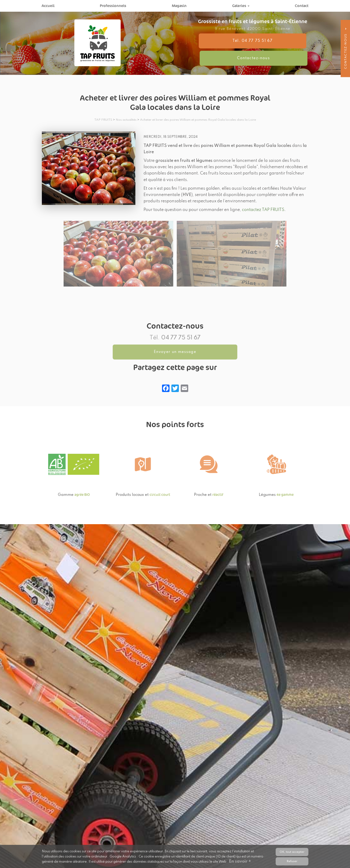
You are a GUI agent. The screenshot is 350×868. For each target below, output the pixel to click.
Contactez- (284, 50)
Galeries (241, 6)
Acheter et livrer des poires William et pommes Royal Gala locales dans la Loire (198, 120)
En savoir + (241, 862)
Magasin (179, 6)
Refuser (292, 861)
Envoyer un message (175, 352)
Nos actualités (126, 120)
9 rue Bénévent (253, 38)
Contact (302, 6)
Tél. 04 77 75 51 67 (221, 50)
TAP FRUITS (103, 120)
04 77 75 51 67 (181, 338)
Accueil (48, 6)
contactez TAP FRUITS (263, 210)
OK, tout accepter (292, 852)
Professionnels (113, 6)
